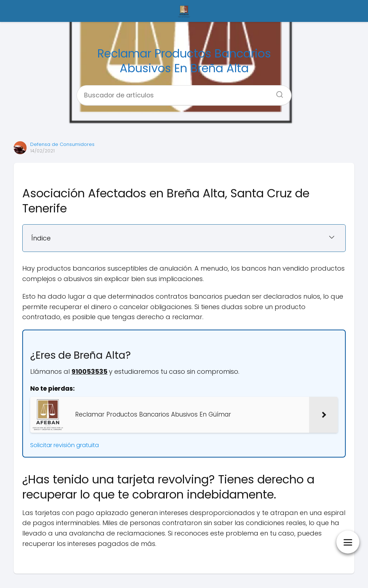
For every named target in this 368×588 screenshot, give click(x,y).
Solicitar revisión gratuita (65, 445)
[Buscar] (277, 92)
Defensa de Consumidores (62, 144)
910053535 (89, 371)
